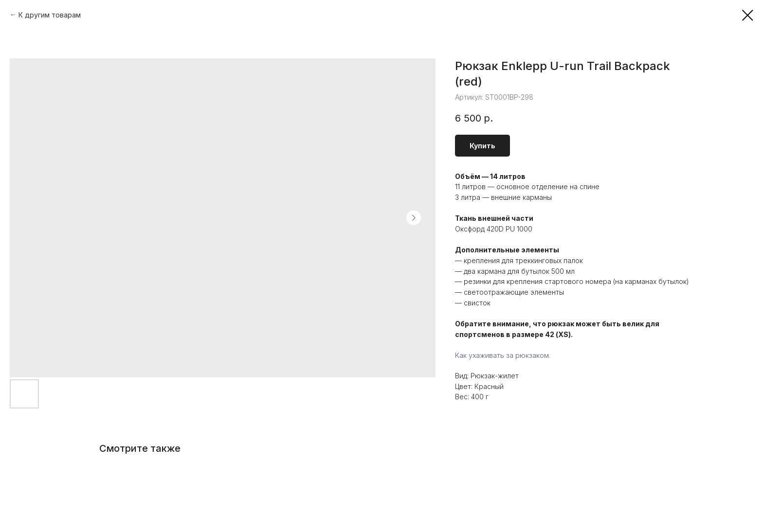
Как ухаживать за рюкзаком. (503, 355)
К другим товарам (50, 15)
